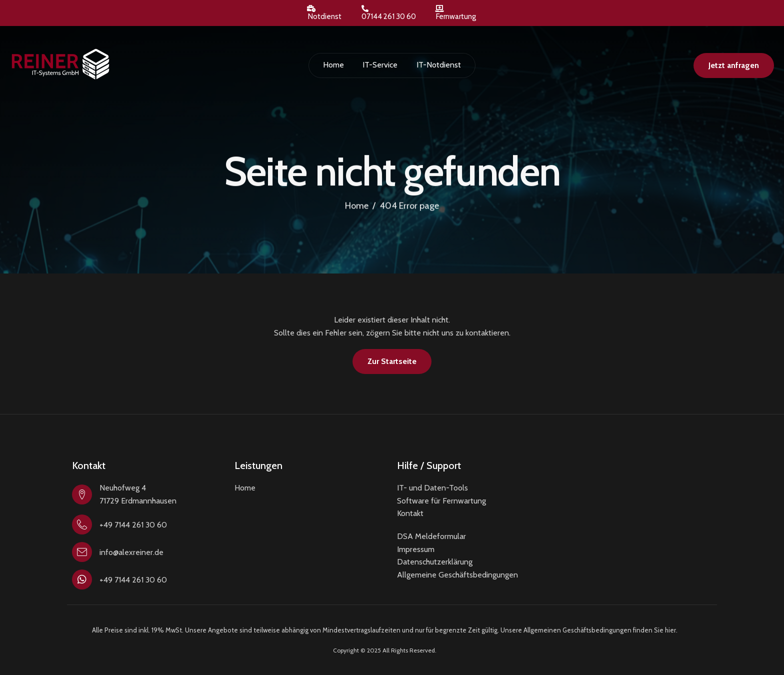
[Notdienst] (311, 8)
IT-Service (380, 65)
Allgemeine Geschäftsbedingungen (457, 575)
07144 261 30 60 (389, 16)
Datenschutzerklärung (435, 562)
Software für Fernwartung (441, 501)
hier (670, 630)
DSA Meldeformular (431, 536)
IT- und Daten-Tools (432, 488)
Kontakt (410, 513)
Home (334, 65)
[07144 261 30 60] (365, 8)
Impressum (416, 549)
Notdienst (325, 16)
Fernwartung (456, 16)
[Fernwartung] (439, 8)
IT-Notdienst (438, 65)
